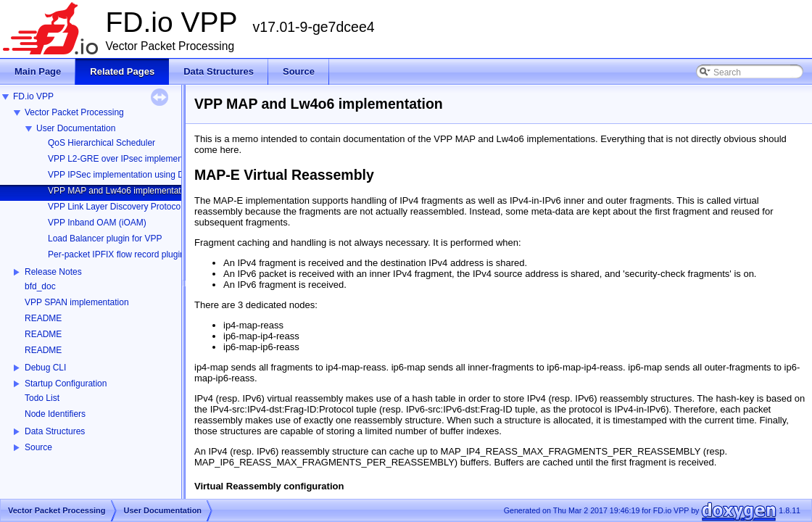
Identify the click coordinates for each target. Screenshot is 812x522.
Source (38, 447)
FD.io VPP (33, 96)
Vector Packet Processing (74, 112)
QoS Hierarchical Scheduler (101, 143)
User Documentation (76, 128)
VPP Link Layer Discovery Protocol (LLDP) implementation (161, 207)
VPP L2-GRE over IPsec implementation (126, 159)
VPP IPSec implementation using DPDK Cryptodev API (154, 175)
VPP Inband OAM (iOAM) (97, 223)
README (43, 318)
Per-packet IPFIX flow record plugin (116, 254)
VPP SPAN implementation (77, 302)
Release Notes (53, 272)
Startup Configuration (66, 384)
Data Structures (55, 431)
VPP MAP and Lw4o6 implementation (120, 191)
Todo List (42, 398)
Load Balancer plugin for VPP (105, 239)
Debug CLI (45, 368)
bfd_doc (40, 286)
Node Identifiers (55, 414)
